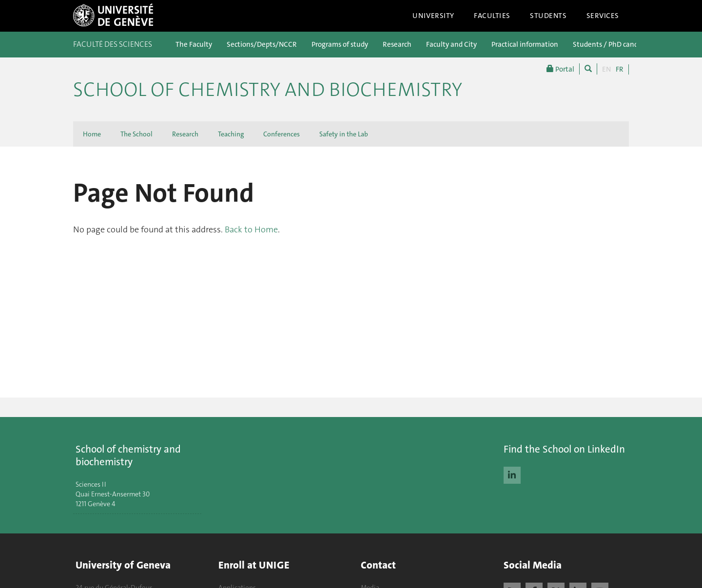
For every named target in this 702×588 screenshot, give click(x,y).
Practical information (525, 44)
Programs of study (340, 44)
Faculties (492, 16)
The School (136, 134)
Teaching (231, 134)
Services (603, 16)
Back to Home (251, 229)
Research (397, 44)
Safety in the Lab (344, 134)
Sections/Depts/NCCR (262, 44)
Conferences (282, 134)
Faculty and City (451, 44)
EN (606, 69)
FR (620, 69)
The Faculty (194, 44)
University (433, 16)
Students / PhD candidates (615, 44)
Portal (560, 69)
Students (548, 16)
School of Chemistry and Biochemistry (268, 90)
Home (92, 134)
